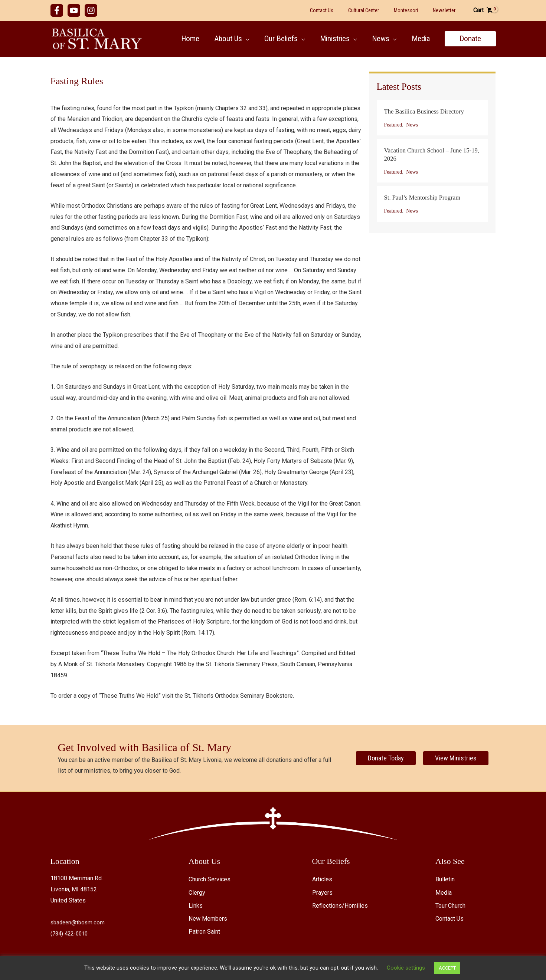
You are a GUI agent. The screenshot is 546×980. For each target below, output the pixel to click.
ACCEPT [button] (447, 968)
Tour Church (450, 906)
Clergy (197, 893)
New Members (208, 919)
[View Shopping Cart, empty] (483, 10)
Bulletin (445, 879)
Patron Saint (204, 932)
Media (444, 893)
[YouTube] (74, 10)
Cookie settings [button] (406, 968)
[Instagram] (91, 10)
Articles (322, 879)
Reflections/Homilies (340, 906)
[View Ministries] (456, 758)
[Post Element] (432, 118)
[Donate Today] (386, 758)
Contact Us (449, 919)
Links (196, 906)
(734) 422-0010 (71, 933)
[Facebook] (57, 10)
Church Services (210, 879)
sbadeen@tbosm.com (79, 922)
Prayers (322, 893)
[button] (242, 39)
